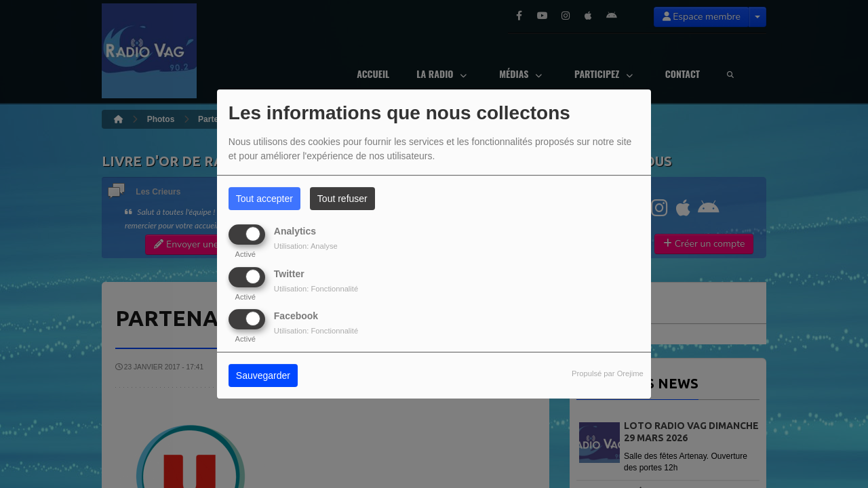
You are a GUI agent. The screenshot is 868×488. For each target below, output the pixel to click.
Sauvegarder (263, 375)
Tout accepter (264, 199)
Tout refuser (342, 199)
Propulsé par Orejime (608, 373)
